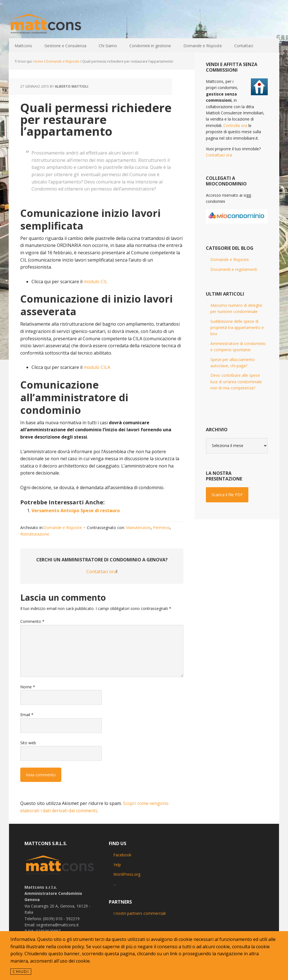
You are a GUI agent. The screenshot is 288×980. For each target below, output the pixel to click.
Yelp (117, 865)
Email (27, 715)
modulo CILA (97, 367)
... (115, 884)
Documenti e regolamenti (234, 269)
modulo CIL (95, 282)
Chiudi (21, 971)
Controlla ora (235, 125)
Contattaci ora (101, 571)
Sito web (28, 743)
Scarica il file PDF (227, 495)
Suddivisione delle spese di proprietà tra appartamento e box (237, 328)
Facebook (122, 855)
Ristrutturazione (35, 534)
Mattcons (46, 24)
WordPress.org (127, 874)
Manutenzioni (138, 528)
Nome (28, 687)
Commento (32, 621)
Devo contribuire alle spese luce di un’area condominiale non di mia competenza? (236, 382)
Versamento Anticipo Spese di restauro (76, 511)
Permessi (161, 528)
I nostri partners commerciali (139, 913)
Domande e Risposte (63, 528)
